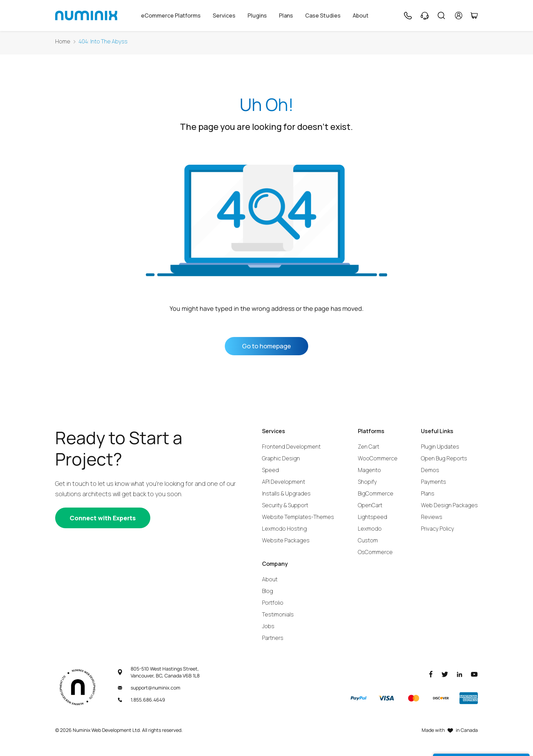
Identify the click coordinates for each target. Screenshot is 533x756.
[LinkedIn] (460, 674)
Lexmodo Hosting (284, 529)
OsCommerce (375, 552)
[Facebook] (431, 674)
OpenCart (370, 505)
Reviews (432, 517)
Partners (273, 638)
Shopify (367, 482)
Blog (268, 591)
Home (63, 42)
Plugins (257, 16)
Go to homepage (266, 346)
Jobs (268, 626)
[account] (459, 16)
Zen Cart (369, 447)
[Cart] (474, 16)
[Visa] (386, 698)
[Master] (413, 698)
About (361, 16)
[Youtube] (474, 674)
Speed (270, 470)
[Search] (441, 16)
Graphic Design (281, 458)
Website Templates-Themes (298, 517)
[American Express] (469, 698)
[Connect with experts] (103, 518)
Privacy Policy (438, 529)
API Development (284, 482)
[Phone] (408, 16)
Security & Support (285, 505)
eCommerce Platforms (171, 16)
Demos (430, 470)
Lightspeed (373, 517)
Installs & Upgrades (286, 493)
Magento (369, 470)
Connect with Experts (103, 518)
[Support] (425, 16)
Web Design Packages (449, 505)
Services (224, 16)
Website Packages (286, 540)
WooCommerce (378, 458)
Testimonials (278, 614)
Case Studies (323, 16)
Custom (368, 540)
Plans (286, 16)
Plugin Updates (440, 447)
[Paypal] (359, 698)
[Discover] (441, 698)
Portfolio (273, 603)
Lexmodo (370, 529)
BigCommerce (376, 493)
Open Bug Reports (444, 458)
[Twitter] (445, 674)
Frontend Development (291, 447)
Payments (434, 482)
